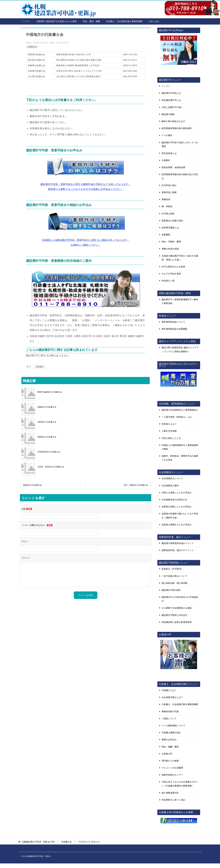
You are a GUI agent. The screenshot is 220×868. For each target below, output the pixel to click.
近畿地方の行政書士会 (47, 407)
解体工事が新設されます (173, 121)
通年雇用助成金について (173, 322)
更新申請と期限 (169, 192)
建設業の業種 (168, 114)
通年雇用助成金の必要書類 (174, 329)
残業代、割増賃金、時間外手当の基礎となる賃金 (180, 458)
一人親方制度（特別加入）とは (177, 417)
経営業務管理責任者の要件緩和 (177, 128)
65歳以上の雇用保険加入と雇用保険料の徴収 (180, 447)
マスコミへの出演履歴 (172, 768)
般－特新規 (167, 206)
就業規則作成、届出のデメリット (178, 550)
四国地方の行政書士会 (47, 437)
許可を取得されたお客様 (173, 267)
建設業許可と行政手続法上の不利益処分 (180, 599)
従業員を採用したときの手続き (177, 507)
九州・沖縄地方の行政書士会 (136, 485)
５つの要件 (167, 135)
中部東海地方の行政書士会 (49, 452)
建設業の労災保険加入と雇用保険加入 (180, 410)
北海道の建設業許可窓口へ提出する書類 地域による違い (180, 258)
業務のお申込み (169, 740)
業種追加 (166, 199)
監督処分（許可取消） (172, 569)
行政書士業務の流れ (171, 733)
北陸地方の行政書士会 (47, 422)
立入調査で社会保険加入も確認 (177, 608)
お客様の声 (167, 754)
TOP (38, 842)
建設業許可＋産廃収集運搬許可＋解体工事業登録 (180, 301)
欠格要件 (166, 160)
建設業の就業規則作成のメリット (178, 543)
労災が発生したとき (171, 438)
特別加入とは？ (169, 424)
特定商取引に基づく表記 (173, 800)
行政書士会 (32, 47)
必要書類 (166, 235)
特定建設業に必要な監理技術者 (177, 622)
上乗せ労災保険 (169, 431)
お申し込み (154, 21)
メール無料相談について (173, 726)
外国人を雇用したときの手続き (177, 493)
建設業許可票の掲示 (171, 590)
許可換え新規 (168, 214)
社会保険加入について (172, 478)
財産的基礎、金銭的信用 (173, 167)
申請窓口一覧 (168, 281)
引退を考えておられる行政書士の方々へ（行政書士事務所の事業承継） (180, 784)
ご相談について (169, 719)
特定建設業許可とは (171, 100)
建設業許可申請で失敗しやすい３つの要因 (180, 144)
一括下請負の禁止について (174, 576)
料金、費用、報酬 (91, 21)
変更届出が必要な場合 (172, 221)
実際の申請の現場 (170, 249)
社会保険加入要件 (170, 486)
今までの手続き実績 (171, 274)
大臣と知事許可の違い (172, 107)
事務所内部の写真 (170, 711)
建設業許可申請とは (171, 93)
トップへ (26, 21)
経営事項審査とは (170, 228)
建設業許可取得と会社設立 (174, 615)
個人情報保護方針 (170, 793)
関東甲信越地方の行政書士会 (50, 392)
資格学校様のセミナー (172, 775)
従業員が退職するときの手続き (177, 525)
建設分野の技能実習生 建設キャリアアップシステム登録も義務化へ (180, 349)
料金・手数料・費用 (171, 242)
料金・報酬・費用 (170, 747)
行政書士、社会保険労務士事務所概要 (124, 21)
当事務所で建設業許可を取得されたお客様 (56, 21)
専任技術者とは (169, 153)
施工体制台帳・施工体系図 (174, 583)
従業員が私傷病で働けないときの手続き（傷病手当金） (180, 516)
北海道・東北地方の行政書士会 (51, 467)
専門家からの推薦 (170, 761)
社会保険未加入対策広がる (174, 500)
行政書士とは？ (169, 690)
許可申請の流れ (169, 185)
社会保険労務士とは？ (172, 697)
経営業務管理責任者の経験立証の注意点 (180, 176)
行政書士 (40, 367)
